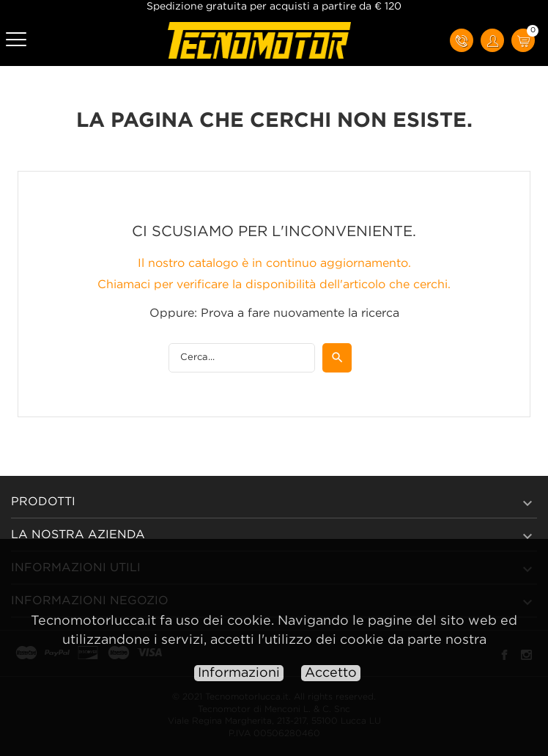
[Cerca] (242, 358)
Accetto (331, 673)
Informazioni (239, 673)
